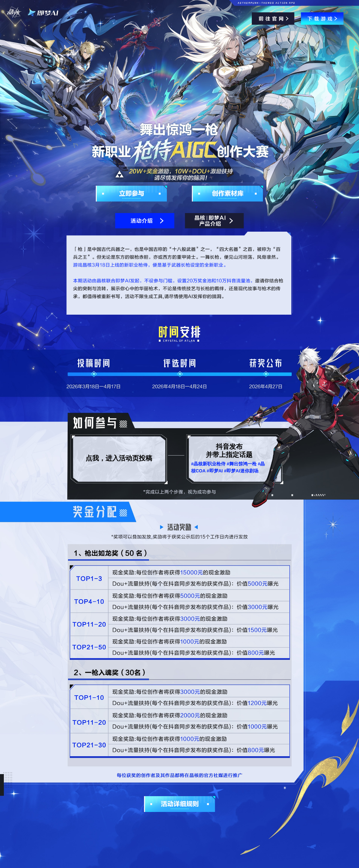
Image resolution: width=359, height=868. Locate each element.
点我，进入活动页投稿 (119, 458)
